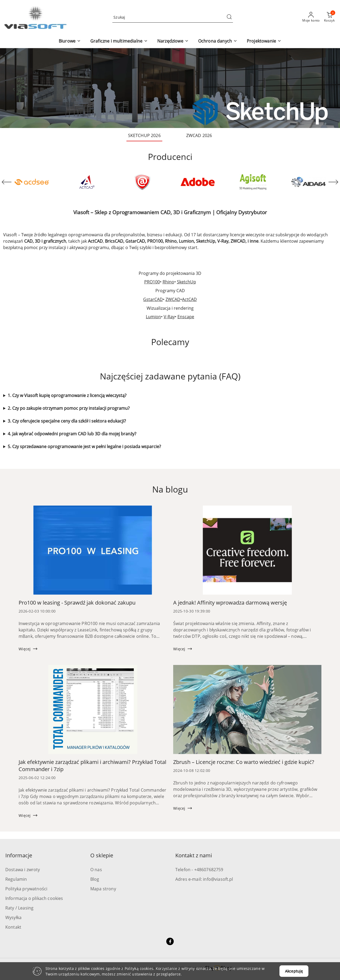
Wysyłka (13, 917)
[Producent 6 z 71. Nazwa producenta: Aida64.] (308, 182)
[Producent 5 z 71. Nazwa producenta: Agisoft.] (253, 182)
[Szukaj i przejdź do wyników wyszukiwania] (229, 17)
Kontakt (13, 927)
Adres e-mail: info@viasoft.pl (204, 879)
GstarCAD (153, 299)
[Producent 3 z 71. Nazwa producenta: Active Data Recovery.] (142, 182)
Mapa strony (103, 889)
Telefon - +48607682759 (199, 870)
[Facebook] (170, 941)
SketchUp (186, 282)
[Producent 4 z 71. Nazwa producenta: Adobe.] (198, 182)
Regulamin (16, 879)
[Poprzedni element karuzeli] (7, 182)
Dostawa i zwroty (23, 870)
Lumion (153, 317)
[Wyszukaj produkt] (173, 17)
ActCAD (189, 299)
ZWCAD (173, 299)
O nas (96, 870)
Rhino (168, 282)
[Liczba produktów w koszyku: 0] (329, 17)
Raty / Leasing (19, 908)
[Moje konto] (311, 17)
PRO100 (152, 282)
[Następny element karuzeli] (333, 182)
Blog (95, 879)
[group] (170, 88)
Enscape (186, 317)
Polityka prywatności (26, 889)
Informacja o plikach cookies (34, 898)
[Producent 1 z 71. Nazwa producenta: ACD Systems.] (32, 182)
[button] (70, 41)
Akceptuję (294, 971)
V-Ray (169, 317)
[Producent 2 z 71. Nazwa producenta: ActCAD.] (87, 182)
